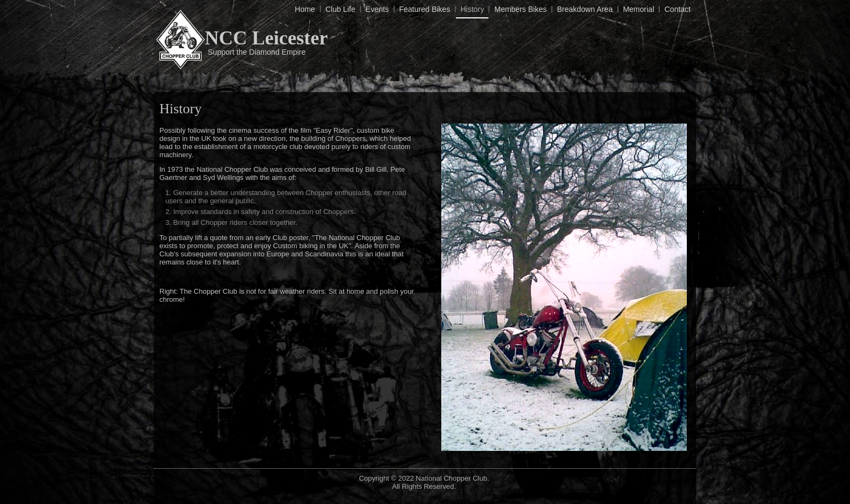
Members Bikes (520, 9)
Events (377, 9)
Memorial (639, 9)
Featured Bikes (424, 9)
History (472, 9)
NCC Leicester (266, 38)
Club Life (340, 9)
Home (305, 9)
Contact (678, 9)
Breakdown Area (585, 9)
